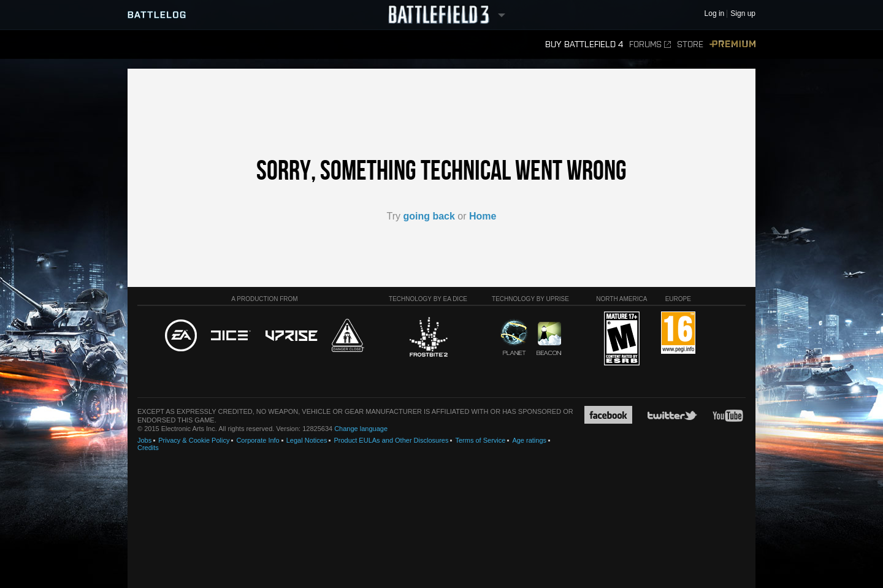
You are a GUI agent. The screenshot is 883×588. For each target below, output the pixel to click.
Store (690, 44)
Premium (732, 44)
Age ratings (529, 440)
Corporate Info (258, 440)
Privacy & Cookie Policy (194, 440)
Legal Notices (307, 440)
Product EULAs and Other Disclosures (391, 440)
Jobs (144, 440)
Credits (148, 448)
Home (483, 216)
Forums (650, 44)
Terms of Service (480, 440)
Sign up (743, 14)
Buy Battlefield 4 (584, 44)
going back (429, 216)
